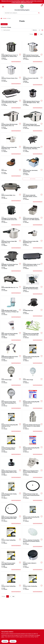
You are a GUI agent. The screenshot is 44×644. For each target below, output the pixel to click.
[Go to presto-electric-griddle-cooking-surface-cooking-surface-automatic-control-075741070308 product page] (33, 261)
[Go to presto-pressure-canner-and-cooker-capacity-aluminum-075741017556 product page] (33, 75)
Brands (5, 18)
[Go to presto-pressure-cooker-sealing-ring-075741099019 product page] (11, 583)
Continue (5, 641)
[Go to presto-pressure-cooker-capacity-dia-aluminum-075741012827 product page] (11, 144)
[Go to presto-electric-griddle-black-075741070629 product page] (33, 192)
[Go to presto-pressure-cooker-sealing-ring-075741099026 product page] (11, 491)
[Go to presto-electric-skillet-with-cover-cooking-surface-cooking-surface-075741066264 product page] (11, 284)
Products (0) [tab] (4, 24)
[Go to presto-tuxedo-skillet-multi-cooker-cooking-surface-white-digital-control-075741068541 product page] (11, 98)
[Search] (39, 13)
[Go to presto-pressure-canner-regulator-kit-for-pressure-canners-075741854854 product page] (33, 468)
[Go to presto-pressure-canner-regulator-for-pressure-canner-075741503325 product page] (11, 468)
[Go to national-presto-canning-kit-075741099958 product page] (33, 331)
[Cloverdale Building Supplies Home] (22, 6)
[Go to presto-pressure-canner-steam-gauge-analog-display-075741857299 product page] (11, 376)
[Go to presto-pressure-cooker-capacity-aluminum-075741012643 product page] (11, 238)
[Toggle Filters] (42, 30)
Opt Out (13, 641)
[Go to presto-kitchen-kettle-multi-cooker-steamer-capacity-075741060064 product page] (33, 284)
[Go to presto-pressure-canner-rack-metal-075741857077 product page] (33, 537)
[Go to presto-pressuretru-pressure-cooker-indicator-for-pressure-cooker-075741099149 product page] (33, 422)
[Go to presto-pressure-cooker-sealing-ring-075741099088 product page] (11, 560)
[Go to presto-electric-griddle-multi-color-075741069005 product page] (11, 354)
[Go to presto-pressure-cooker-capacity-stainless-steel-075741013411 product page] (33, 121)
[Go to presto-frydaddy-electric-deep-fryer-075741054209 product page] (33, 307)
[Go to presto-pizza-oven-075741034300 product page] (11, 168)
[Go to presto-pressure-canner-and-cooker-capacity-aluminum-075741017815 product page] (11, 75)
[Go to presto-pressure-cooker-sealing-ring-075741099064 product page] (11, 445)
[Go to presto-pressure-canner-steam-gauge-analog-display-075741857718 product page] (33, 376)
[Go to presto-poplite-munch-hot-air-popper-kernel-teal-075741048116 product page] (11, 307)
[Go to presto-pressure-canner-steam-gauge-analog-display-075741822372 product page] (11, 399)
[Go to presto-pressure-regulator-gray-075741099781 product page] (33, 560)
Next (41, 34)
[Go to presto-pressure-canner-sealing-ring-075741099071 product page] (11, 537)
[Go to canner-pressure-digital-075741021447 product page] (11, 52)
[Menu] (3, 7)
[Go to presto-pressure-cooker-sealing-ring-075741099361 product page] (33, 514)
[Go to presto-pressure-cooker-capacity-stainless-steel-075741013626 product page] (11, 121)
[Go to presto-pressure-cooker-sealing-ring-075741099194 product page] (11, 514)
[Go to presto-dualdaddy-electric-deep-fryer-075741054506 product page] (11, 261)
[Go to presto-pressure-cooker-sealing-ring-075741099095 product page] (33, 583)
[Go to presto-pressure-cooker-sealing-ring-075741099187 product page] (33, 491)
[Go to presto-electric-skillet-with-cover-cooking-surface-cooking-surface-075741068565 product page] (11, 192)
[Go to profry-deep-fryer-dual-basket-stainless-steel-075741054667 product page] (33, 168)
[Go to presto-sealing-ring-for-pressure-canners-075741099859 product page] (11, 422)
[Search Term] (22, 13)
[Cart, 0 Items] (41, 6)
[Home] (1, 18)
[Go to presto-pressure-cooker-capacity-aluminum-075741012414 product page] (33, 238)
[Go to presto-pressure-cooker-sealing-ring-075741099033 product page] (33, 399)
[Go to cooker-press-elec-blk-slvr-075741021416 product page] (33, 98)
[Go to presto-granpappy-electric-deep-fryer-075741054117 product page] (11, 215)
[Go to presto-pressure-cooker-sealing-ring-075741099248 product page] (33, 445)
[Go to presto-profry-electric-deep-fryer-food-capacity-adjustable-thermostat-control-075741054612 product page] (33, 215)
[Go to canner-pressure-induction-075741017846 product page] (33, 52)
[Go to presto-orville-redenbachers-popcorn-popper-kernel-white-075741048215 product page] (11, 331)
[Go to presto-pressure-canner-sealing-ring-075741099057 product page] (33, 354)
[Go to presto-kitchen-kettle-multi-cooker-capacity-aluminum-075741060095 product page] (33, 144)
